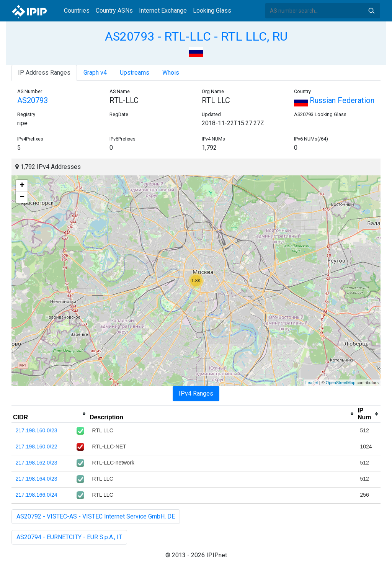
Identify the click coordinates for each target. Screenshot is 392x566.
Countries (77, 11)
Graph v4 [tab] (95, 73)
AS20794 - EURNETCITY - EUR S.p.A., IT (69, 537)
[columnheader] (50, 414)
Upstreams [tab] (135, 73)
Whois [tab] (171, 73)
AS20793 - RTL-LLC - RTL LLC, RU (196, 36)
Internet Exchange (163, 11)
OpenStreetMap (341, 383)
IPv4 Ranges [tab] (196, 393)
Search (371, 11)
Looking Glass (212, 11)
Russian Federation (334, 100)
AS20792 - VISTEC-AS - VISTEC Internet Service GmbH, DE (96, 516)
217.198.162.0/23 (37, 463)
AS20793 (33, 100)
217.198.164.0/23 (37, 479)
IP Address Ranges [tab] (44, 73)
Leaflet (312, 383)
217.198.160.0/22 (37, 447)
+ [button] (22, 186)
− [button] (22, 197)
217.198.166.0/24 (37, 495)
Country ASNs (114, 11)
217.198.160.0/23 (37, 430)
